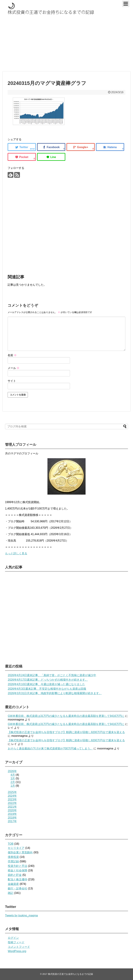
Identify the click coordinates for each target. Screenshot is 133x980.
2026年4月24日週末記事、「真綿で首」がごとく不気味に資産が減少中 (52, 675)
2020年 (12, 810)
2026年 (12, 771)
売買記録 (13, 861)
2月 (13, 782)
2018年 (12, 818)
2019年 (12, 814)
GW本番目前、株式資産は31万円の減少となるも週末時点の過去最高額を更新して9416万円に (66, 716)
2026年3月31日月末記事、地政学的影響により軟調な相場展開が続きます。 (55, 693)
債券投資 (13, 857)
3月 (13, 778)
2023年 (12, 799)
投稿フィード (16, 942)
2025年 (12, 792)
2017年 (12, 821)
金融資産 (13, 884)
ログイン (13, 938)
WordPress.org (17, 951)
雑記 (11, 893)
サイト (12, 381)
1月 (13, 786)
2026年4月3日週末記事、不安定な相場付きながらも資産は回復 (47, 689)
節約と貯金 (15, 875)
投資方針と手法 (17, 866)
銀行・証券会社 (17, 888)
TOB (11, 844)
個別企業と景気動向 (20, 852)
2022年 (12, 803)
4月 (13, 775)
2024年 (12, 796)
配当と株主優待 (17, 879)
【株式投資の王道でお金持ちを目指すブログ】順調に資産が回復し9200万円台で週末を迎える (66, 732)
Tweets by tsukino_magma (21, 915)
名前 (12, 355)
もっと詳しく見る (16, 553)
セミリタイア (16, 848)
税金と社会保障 (17, 870)
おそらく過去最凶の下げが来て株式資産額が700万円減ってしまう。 (50, 748)
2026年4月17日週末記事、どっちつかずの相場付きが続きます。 (48, 680)
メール (14, 368)
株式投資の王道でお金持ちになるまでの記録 (70, 974)
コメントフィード (19, 947)
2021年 (12, 807)
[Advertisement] (66, 44)
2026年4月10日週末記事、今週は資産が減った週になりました (46, 684)
